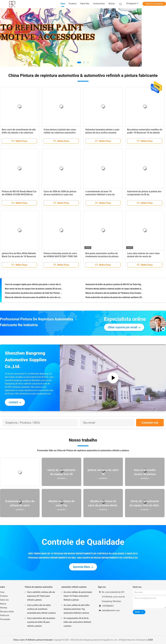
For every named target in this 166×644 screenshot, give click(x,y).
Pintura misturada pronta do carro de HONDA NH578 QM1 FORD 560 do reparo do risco (60, 256)
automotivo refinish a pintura (74, 587)
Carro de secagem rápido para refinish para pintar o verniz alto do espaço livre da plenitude (34, 285)
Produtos (4, 596)
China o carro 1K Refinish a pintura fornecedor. (33, 640)
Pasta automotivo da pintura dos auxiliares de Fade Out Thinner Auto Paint (34, 293)
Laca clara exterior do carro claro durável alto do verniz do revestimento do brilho (143, 256)
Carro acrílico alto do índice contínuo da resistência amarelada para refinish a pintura (41, 609)
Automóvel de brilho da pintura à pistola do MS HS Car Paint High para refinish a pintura (114, 285)
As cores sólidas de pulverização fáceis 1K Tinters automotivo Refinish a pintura (78, 596)
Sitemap (4, 608)
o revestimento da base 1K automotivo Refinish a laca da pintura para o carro (100, 195)
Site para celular (7, 612)
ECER (151, 640)
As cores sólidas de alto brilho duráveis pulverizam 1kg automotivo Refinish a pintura (77, 609)
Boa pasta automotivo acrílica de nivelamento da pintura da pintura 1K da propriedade (102, 256)
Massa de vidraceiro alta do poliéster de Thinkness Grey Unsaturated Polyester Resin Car (114, 293)
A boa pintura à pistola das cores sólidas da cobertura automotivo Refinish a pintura (60, 133)
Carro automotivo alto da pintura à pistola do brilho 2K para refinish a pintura (41, 622)
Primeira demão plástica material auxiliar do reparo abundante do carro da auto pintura (114, 289)
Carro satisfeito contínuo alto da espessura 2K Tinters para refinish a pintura (41, 596)
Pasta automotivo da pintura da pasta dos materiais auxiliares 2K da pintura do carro (114, 298)
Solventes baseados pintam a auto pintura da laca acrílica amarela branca (102, 133)
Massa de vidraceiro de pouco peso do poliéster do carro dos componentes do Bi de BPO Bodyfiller (34, 298)
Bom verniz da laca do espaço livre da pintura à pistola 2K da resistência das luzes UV (34, 289)
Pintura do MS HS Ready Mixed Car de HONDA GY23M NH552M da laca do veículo (19, 195)
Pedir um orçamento (154, 4)
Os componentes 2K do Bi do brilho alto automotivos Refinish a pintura (77, 622)
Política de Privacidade (5, 617)
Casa (2, 592)
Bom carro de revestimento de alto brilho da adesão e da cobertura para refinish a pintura (19, 133)
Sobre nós (4, 600)
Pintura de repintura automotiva (39, 587)
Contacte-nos (150, 423)
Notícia (3, 604)
